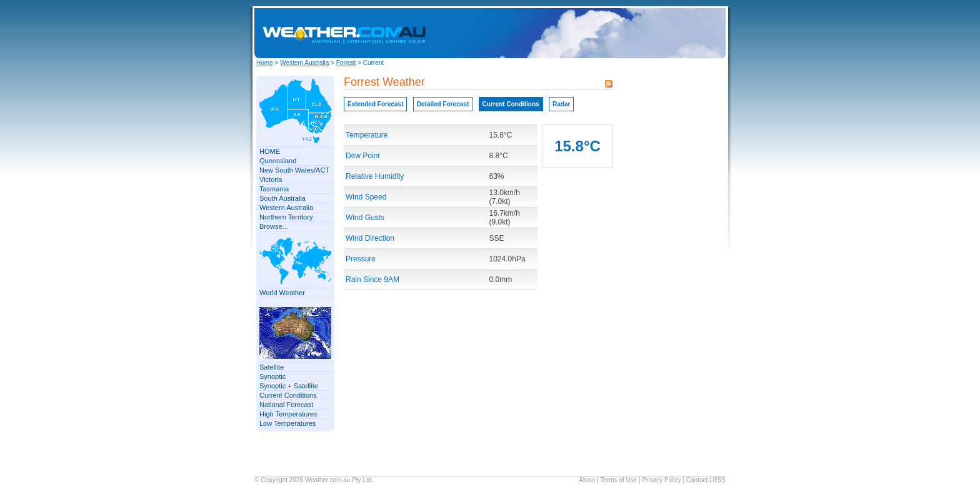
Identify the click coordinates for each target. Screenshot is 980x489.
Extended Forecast (375, 104)
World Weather (282, 293)
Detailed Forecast (443, 104)
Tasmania (274, 189)
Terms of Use (618, 480)
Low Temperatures (287, 423)
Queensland (278, 161)
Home (265, 63)
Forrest (346, 63)
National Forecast (286, 405)
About (587, 480)
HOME (270, 151)
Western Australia (304, 63)
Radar (561, 104)
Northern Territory (286, 217)
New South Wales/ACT (294, 170)
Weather (317, 480)
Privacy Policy (661, 480)
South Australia (282, 198)
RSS (719, 480)
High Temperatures (288, 414)
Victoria (271, 179)
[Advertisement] (619, 33)
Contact (697, 480)
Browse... (274, 226)
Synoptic (272, 376)
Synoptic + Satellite (289, 386)
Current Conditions (288, 395)
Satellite (272, 367)
